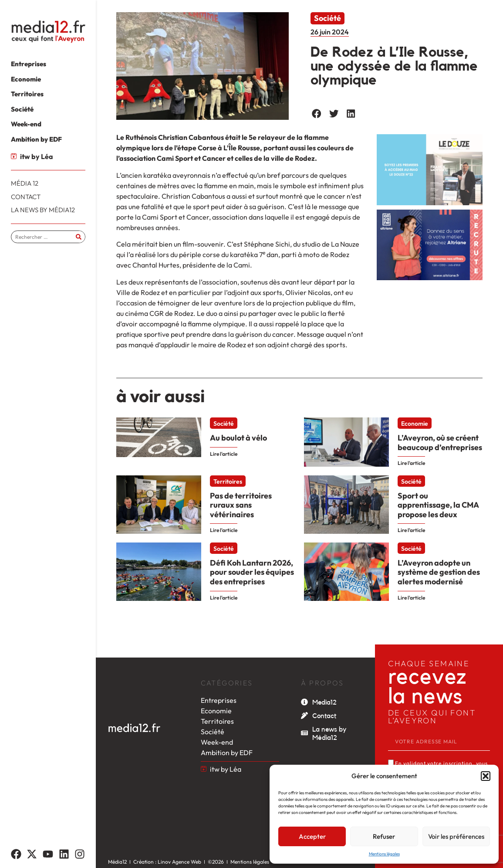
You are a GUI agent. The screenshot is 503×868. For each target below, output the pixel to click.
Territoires (228, 481)
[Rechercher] (79, 237)
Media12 (324, 702)
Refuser (384, 836)
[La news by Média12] (304, 733)
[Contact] (304, 715)
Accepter (312, 836)
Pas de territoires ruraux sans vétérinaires (241, 505)
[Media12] (304, 702)
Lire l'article (224, 454)
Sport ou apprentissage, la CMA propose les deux (438, 505)
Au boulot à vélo (238, 438)
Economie (415, 424)
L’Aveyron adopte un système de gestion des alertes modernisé (439, 572)
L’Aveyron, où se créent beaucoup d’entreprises (440, 442)
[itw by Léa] (14, 156)
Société (327, 18)
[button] (486, 776)
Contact (324, 716)
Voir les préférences (456, 836)
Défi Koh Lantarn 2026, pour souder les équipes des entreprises (252, 572)
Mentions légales (384, 854)
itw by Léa (37, 156)
